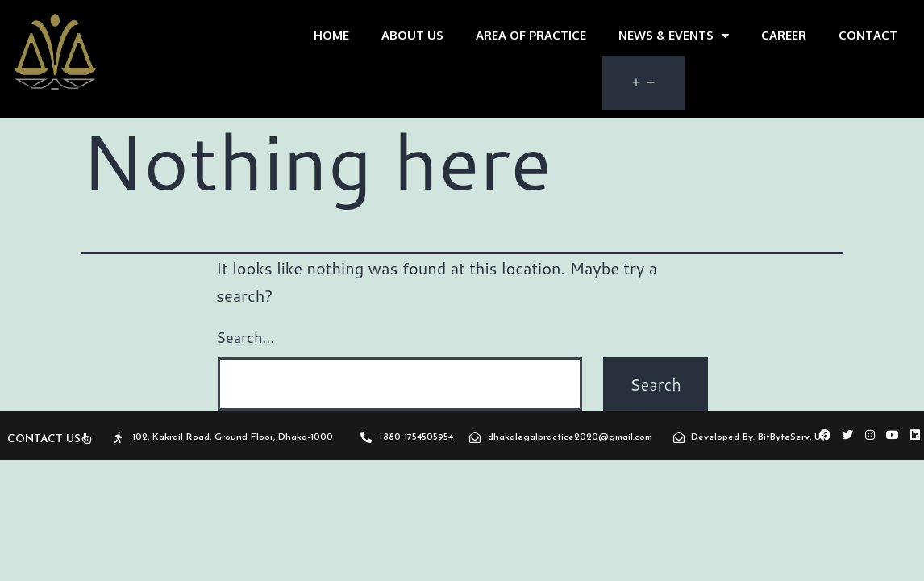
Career (784, 35)
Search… (245, 337)
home (331, 35)
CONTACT (868, 35)
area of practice (531, 35)
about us (412, 35)
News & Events (674, 36)
